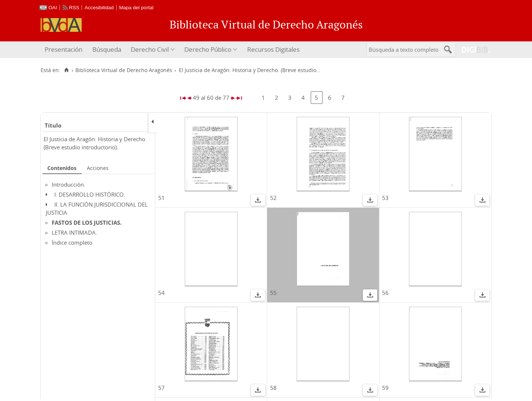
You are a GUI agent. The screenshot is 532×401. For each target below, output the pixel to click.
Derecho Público (208, 49)
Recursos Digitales (273, 49)
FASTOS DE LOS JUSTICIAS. (87, 222)
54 (161, 293)
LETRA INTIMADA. (74, 232)
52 (273, 198)
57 (161, 388)
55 (273, 293)
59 (385, 388)
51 (161, 198)
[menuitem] (64, 50)
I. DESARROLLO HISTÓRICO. (90, 194)
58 (273, 388)
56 (385, 293)
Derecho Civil (150, 49)
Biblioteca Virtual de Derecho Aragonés (124, 70)
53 (385, 198)
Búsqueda (107, 49)
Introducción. (69, 184)
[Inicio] (66, 70)
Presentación (64, 49)
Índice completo (72, 242)
